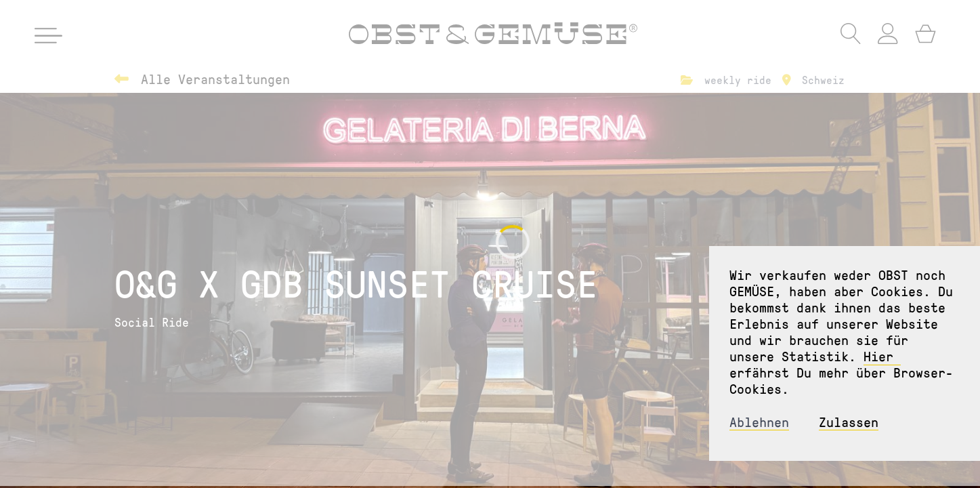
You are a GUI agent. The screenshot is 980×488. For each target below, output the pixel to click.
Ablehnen (759, 422)
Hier (882, 356)
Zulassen (849, 422)
